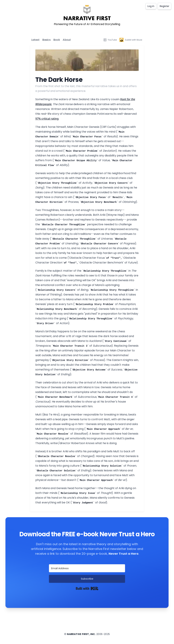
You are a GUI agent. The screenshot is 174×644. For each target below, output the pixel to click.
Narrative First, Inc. (81, 634)
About (67, 40)
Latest (35, 40)
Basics (46, 40)
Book (57, 40)
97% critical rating (47, 119)
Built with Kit (87, 588)
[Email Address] (87, 568)
